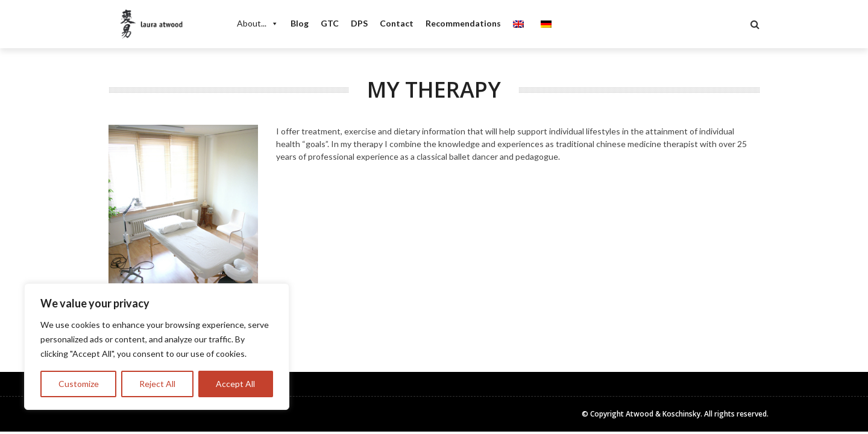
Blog (300, 23)
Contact (397, 23)
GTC (330, 23)
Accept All (235, 384)
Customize (79, 384)
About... (258, 24)
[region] (157, 347)
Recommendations (463, 23)
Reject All (157, 384)
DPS (359, 23)
